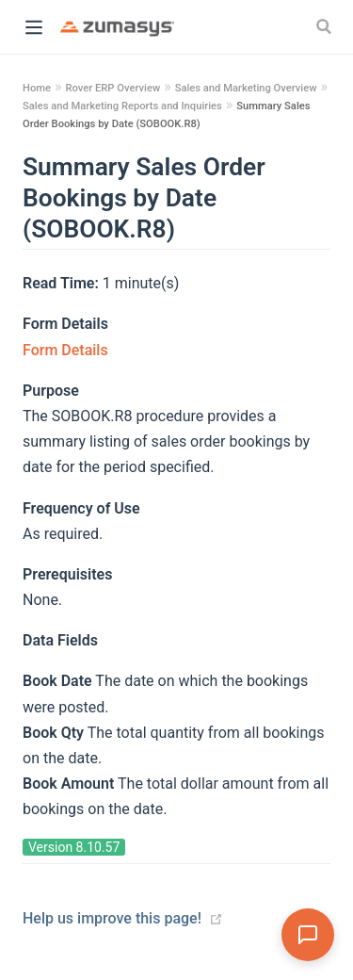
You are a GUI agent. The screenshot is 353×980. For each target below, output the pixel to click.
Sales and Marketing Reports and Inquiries (122, 106)
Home (37, 88)
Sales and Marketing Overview (246, 88)
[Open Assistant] (308, 935)
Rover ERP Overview (112, 88)
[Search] (326, 26)
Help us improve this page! (112, 918)
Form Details (65, 350)
